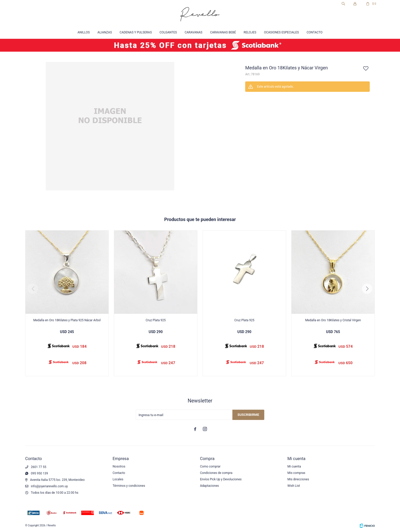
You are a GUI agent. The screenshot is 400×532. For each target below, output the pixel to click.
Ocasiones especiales (281, 32)
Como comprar (210, 466)
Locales (118, 479)
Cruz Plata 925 (156, 320)
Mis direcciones (298, 479)
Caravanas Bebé (223, 32)
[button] (367, 289)
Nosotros (119, 466)
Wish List (294, 486)
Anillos (84, 32)
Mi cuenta (294, 466)
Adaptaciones (210, 486)
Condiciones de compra (216, 473)
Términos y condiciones (129, 486)
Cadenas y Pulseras (136, 32)
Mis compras (296, 473)
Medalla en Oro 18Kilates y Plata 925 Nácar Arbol (67, 320)
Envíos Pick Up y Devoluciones (221, 479)
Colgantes (168, 32)
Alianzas (105, 32)
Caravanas (193, 32)
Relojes (250, 32)
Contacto (315, 32)
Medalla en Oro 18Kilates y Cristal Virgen (333, 320)
